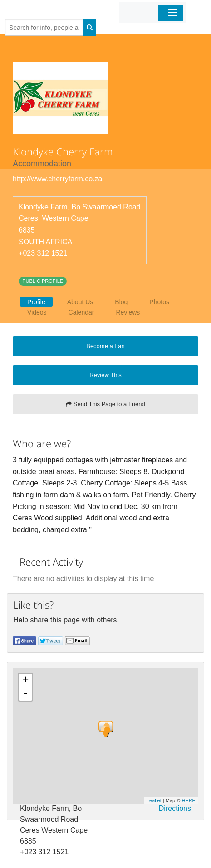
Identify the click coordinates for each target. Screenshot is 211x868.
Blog (121, 302)
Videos (37, 312)
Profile (36, 302)
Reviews (128, 312)
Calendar (81, 312)
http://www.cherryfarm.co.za (57, 179)
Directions (175, 808)
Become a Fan (105, 346)
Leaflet (154, 800)
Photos (159, 302)
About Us (80, 302)
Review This (105, 375)
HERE (189, 800)
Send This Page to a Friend (105, 404)
